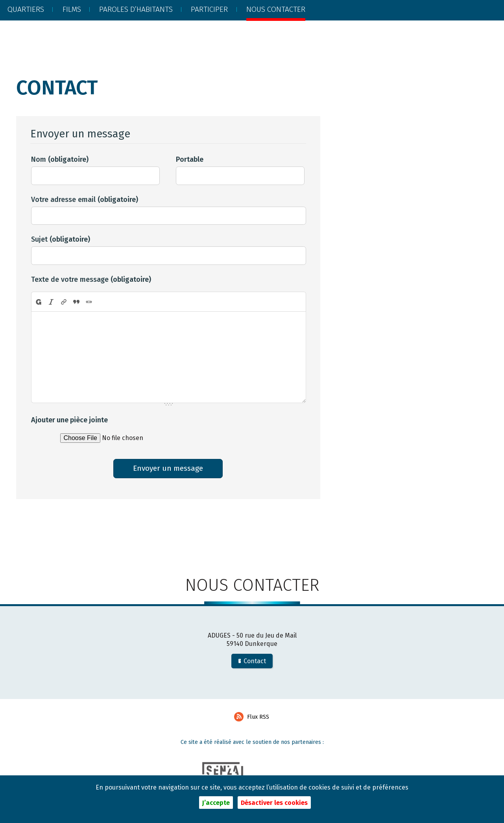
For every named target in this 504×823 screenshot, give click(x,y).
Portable (190, 159)
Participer (209, 28)
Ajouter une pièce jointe (69, 420)
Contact (252, 663)
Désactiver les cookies (274, 803)
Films (72, 28)
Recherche (442, 29)
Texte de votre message (91, 279)
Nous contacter (276, 28)
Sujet (61, 239)
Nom (60, 159)
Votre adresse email (85, 200)
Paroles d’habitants (136, 28)
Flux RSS (252, 719)
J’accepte (216, 803)
